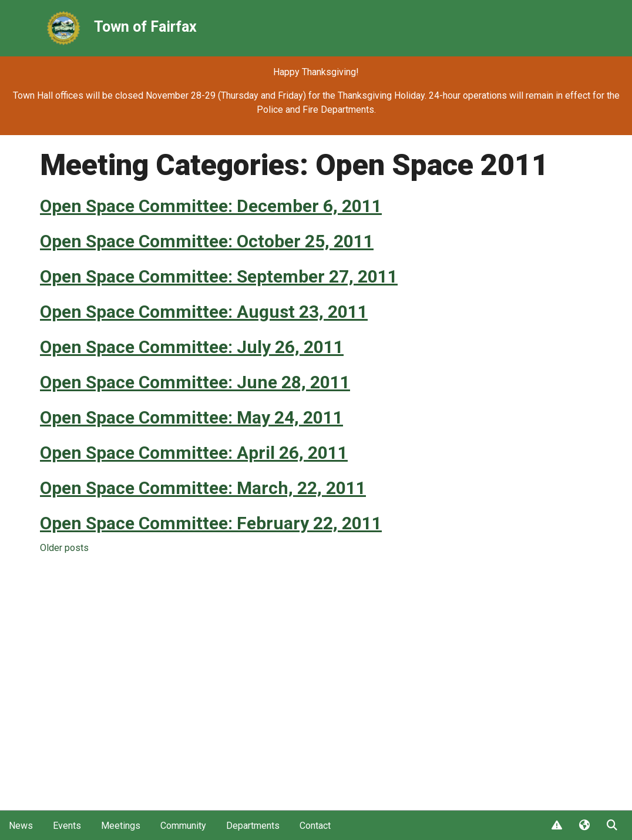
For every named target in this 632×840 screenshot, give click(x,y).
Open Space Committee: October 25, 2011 (207, 241)
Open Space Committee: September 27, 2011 (219, 276)
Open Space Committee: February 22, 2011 (211, 523)
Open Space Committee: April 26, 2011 (194, 453)
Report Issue (556, 826)
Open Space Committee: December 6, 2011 (211, 206)
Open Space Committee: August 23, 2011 (204, 312)
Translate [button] (584, 826)
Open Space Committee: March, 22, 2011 (203, 488)
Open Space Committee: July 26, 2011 (192, 347)
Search (611, 826)
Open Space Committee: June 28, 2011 (195, 382)
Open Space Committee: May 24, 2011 (191, 417)
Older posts (64, 548)
